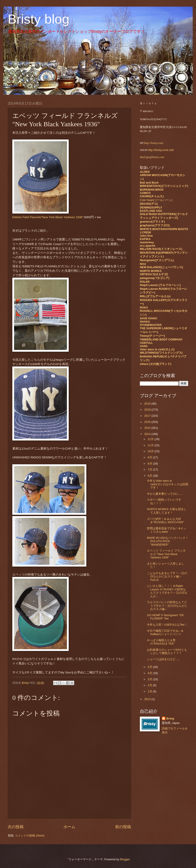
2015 (148, 428)
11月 (151, 445)
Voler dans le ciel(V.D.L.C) (157, 349)
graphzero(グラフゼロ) (155, 225)
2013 (148, 699)
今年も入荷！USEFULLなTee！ (167, 625)
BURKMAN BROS (152, 190)
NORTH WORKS (151, 271)
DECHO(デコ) (149, 204)
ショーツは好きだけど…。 (164, 659)
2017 (148, 416)
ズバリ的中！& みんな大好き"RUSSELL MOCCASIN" (165, 520)
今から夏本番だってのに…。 (165, 494)
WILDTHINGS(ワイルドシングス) (161, 353)
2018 (148, 410)
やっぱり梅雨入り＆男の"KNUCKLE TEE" (161, 642)
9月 (150, 457)
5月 (150, 667)
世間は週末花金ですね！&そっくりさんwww (166, 530)
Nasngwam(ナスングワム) (157, 260)
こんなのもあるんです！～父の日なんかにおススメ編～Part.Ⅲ (167, 576)
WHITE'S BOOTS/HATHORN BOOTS (164, 229)
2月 (150, 685)
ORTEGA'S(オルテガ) (154, 274)
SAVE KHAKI (148, 318)
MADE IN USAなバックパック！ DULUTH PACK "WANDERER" (169, 541)
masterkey (147, 242)
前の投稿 (123, 827)
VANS (144, 346)
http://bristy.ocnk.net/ (161, 150)
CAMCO (145, 193)
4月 (150, 673)
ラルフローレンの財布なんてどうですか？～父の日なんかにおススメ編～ (167, 606)
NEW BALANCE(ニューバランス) (161, 267)
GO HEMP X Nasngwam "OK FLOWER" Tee (165, 617)
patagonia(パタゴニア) (155, 278)
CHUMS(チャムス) (152, 196)
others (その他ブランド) (156, 364)
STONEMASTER (151, 325)
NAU (143, 264)
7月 (150, 469)
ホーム (69, 827)
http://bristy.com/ (154, 143)
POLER (145, 282)
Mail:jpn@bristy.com (152, 157)
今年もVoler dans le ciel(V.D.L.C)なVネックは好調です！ (167, 484)
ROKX (144, 308)
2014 (148, 434)
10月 (151, 451)
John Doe (146, 236)
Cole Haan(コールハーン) (156, 200)
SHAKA (145, 322)
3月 (150, 679)
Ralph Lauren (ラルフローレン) (160, 285)
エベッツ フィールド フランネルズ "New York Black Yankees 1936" (166, 554)
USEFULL (146, 343)
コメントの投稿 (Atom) (30, 835)
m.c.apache (148, 246)
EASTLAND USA (151, 211)
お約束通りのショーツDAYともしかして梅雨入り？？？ (167, 651)
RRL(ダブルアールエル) (155, 296)
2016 (148, 422)
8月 (150, 464)
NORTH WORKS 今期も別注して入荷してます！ (167, 511)
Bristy (170, 718)
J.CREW (145, 232)
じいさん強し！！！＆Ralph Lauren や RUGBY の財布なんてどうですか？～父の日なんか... (167, 591)
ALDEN (145, 172)
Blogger (125, 859)
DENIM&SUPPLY (151, 207)
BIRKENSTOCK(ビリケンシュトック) (164, 186)
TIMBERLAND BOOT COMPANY (161, 339)
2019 (148, 404)
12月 (151, 439)
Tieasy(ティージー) (152, 336)
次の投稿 (16, 827)
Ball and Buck (149, 183)
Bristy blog (39, 19)
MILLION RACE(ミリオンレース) (161, 249)
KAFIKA (145, 239)
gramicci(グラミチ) (152, 222)
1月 (150, 691)
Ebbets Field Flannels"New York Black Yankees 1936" (48, 217)
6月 (150, 476)
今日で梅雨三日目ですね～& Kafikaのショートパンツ (165, 632)
